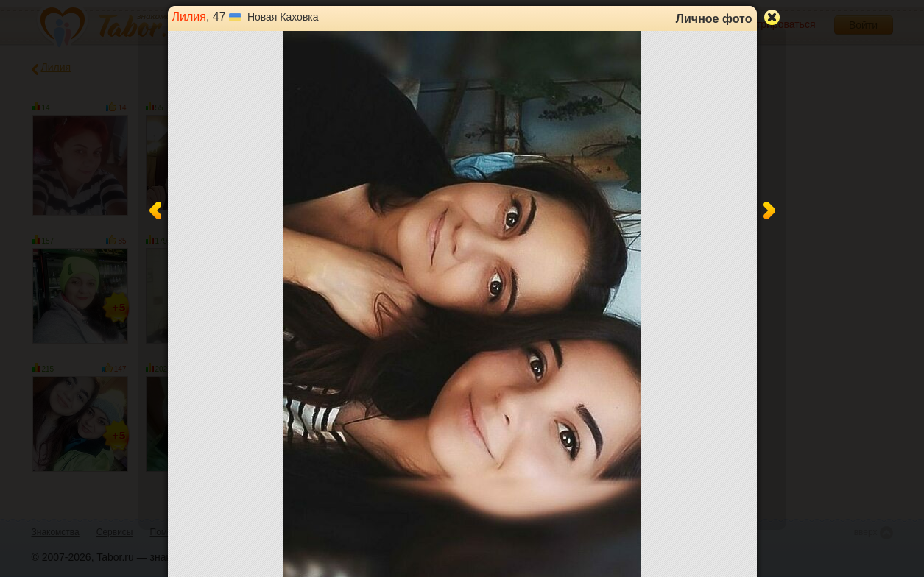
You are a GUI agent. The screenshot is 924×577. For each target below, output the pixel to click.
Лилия (189, 17)
